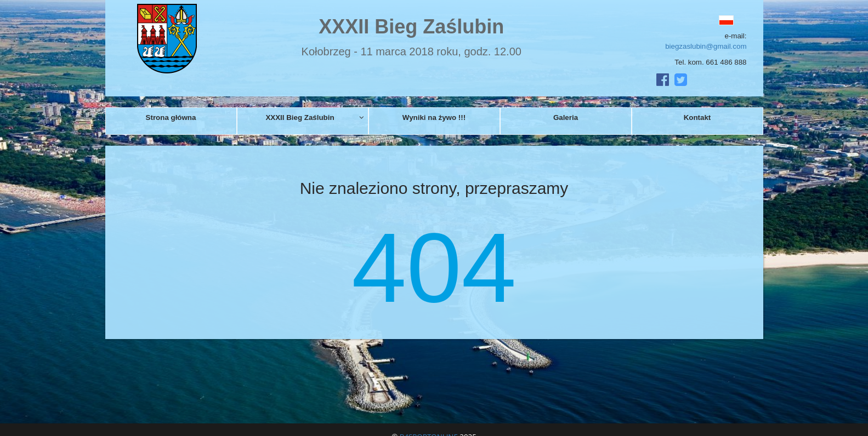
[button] (702, 20)
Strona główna (171, 117)
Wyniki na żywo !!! (434, 117)
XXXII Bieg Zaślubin (314, 117)
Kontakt (697, 117)
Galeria (566, 117)
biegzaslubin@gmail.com (706, 46)
